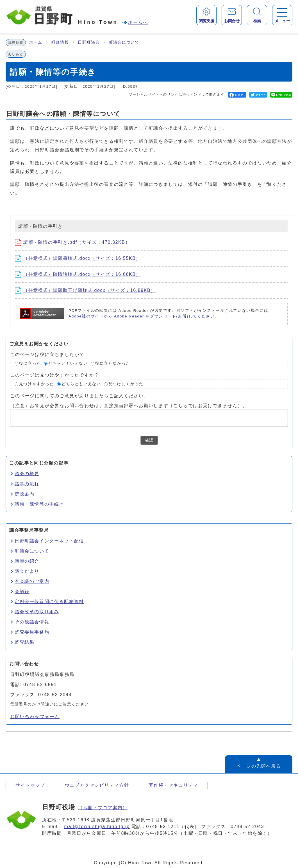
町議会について (124, 42)
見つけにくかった (126, 384)
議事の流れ (27, 484)
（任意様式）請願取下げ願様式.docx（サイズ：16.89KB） (85, 290)
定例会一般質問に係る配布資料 (49, 602)
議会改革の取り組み (37, 612)
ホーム (36, 42)
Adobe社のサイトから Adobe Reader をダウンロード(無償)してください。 (144, 316)
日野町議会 (89, 42)
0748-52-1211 (163, 827)
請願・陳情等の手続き (39, 504)
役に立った (30, 364)
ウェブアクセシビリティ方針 (97, 785)
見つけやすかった (37, 384)
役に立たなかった (113, 364)
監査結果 (24, 642)
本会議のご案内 (32, 581)
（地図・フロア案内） (103, 808)
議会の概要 (27, 474)
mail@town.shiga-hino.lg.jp (97, 827)
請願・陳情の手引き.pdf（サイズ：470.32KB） (72, 242)
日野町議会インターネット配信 (49, 541)
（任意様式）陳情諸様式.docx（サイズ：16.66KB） (78, 274)
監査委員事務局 (32, 632)
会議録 (22, 591)
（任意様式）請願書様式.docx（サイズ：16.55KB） (78, 258)
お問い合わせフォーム (35, 717)
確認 (149, 440)
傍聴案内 (24, 494)
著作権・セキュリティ (173, 785)
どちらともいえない (68, 364)
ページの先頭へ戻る (259, 766)
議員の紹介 (27, 561)
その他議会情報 (32, 622)
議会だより (27, 571)
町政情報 (60, 42)
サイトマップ (30, 785)
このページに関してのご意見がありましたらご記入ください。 (79, 395)
